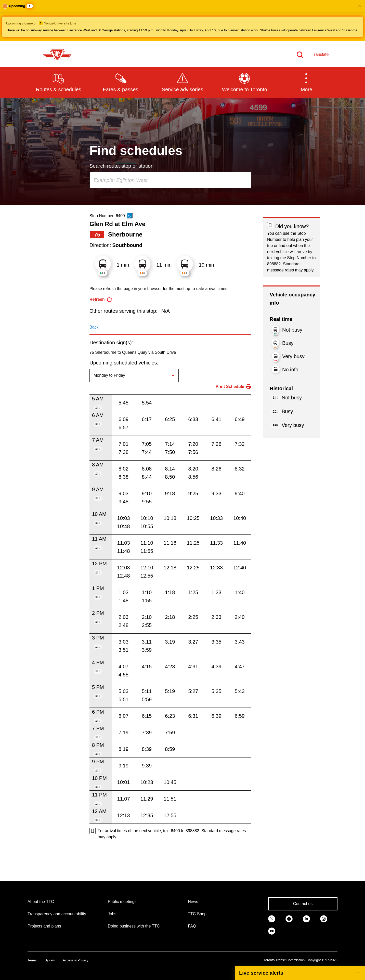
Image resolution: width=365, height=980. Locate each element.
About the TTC (41, 902)
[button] (182, 21)
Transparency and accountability (57, 914)
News (193, 902)
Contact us (303, 904)
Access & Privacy (75, 960)
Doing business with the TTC (134, 926)
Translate (320, 54)
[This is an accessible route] (130, 216)
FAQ (192, 926)
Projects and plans (44, 926)
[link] (272, 919)
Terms (32, 960)
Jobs (112, 914)
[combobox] (170, 180)
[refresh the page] (101, 300)
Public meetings (122, 902)
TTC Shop (197, 914)
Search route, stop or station (121, 166)
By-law (50, 960)
